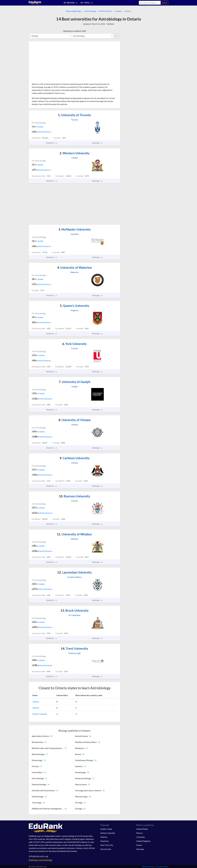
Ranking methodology (41, 860)
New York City (107, 845)
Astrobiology (90, 11)
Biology (78, 11)
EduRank (110, 24)
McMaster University (75, 229)
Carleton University (75, 458)
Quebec (36, 702)
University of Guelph (75, 382)
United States (142, 829)
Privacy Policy (162, 866)
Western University (75, 153)
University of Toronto (75, 115)
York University (75, 344)
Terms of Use (148, 866)
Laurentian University (75, 572)
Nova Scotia (106, 849)
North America (105, 11)
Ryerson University (75, 496)
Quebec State (106, 829)
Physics (69, 11)
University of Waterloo (75, 267)
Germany (140, 849)
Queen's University (75, 306)
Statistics (52, 143)
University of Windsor (75, 534)
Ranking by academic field (75, 31)
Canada (118, 11)
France (139, 845)
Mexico (140, 833)
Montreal (104, 841)
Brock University (75, 610)
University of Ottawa (75, 420)
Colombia (140, 837)
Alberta (36, 708)
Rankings (97, 143)
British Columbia (40, 714)
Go (116, 36)
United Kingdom (143, 841)
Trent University (75, 648)
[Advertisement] (51, 63)
